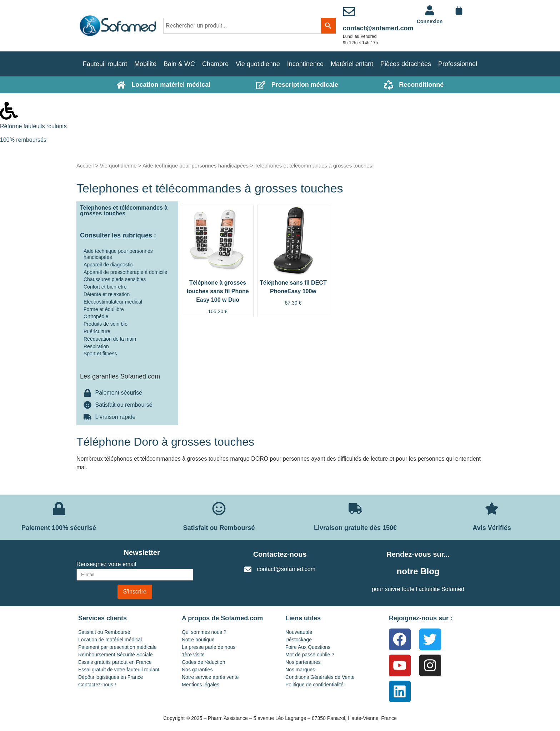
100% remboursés (23, 140)
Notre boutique (198, 640)
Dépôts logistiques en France (111, 677)
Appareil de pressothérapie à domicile (125, 272)
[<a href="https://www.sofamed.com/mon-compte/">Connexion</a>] (430, 10)
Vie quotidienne (258, 64)
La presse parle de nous (209, 647)
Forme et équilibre (104, 309)
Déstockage (299, 640)
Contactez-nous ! (97, 685)
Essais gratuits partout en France (115, 662)
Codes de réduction (203, 662)
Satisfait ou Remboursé (104, 632)
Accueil (85, 166)
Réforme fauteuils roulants (33, 126)
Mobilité (145, 64)
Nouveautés (299, 632)
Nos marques (300, 670)
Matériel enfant (352, 64)
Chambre (215, 64)
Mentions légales (201, 685)
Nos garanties (197, 670)
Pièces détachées (406, 64)
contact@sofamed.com (378, 28)
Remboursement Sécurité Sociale (116, 655)
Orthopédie (96, 316)
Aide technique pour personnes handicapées (196, 166)
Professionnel (458, 64)
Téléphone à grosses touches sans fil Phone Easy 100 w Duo (217, 291)
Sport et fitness (100, 354)
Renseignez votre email (106, 564)
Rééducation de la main (110, 339)
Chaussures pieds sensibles (115, 279)
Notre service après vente (210, 677)
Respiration (96, 346)
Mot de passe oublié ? (310, 655)
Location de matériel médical (110, 640)
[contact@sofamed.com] (349, 11)
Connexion (430, 21)
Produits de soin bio (106, 324)
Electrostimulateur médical (113, 302)
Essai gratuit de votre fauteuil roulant (119, 670)
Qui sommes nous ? (204, 632)
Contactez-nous (280, 554)
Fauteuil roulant (105, 64)
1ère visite (193, 655)
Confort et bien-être (105, 287)
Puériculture (97, 331)
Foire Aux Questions (308, 647)
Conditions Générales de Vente (320, 677)
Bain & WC (179, 64)
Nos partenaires (303, 662)
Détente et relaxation (107, 294)
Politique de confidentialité (314, 685)
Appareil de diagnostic (108, 265)
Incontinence (305, 64)
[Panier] (459, 10)
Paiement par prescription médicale (117, 647)
